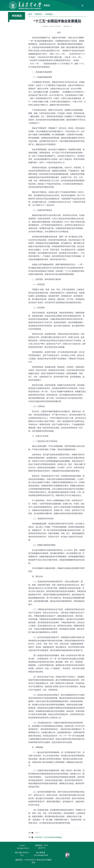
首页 (30, 14)
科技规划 (49, 14)
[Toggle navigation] (82, 5)
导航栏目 (38, 14)
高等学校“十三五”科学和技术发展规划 (48, 837)
